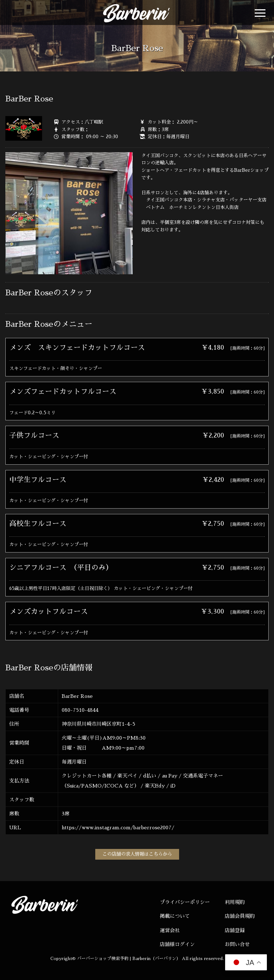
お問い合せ (237, 944)
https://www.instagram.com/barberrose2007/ (118, 827)
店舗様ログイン (177, 944)
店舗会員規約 (240, 916)
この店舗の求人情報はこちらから (137, 854)
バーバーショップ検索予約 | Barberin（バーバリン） (129, 959)
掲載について (175, 916)
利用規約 (235, 902)
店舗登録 (235, 930)
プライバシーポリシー (185, 902)
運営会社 (170, 930)
